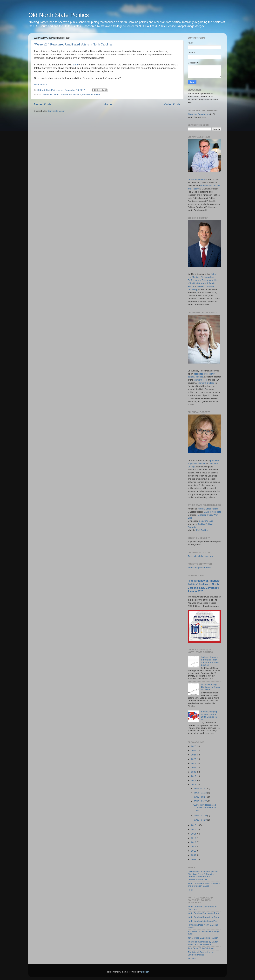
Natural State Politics (208, 509)
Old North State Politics (59, 15)
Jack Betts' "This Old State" (201, 948)
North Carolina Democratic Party (203, 913)
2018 (194, 780)
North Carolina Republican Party (203, 917)
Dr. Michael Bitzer (196, 179)
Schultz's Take (206, 521)
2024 (194, 755)
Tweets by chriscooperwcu (201, 556)
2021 (194, 768)
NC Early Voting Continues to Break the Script (210, 687)
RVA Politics (202, 530)
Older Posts (172, 104)
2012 (194, 842)
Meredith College (206, 383)
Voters (97, 95)
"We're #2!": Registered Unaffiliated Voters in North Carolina (73, 44)
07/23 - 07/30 (200, 816)
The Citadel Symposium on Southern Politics (201, 953)
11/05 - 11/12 (200, 793)
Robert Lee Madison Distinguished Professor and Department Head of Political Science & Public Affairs (203, 280)
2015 (194, 829)
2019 (194, 776)
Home (108, 104)
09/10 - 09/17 (200, 801)
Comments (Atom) (56, 111)
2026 (194, 746)
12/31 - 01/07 (200, 788)
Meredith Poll (200, 380)
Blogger (145, 972)
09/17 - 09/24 (200, 797)
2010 (194, 851)
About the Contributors (199, 114)
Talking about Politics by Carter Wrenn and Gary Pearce (203, 943)
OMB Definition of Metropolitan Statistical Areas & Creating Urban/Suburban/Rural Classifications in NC (203, 875)
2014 (194, 834)
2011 (194, 847)
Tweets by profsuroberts (199, 568)
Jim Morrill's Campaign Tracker (203, 938)
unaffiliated (88, 95)
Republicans (75, 95)
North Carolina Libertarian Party (203, 921)
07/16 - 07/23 (200, 820)
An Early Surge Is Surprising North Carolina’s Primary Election (210, 661)
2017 (194, 785)
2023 (194, 759)
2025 (194, 751)
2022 (194, 763)
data (75, 65)
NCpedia (192, 959)
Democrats (47, 95)
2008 (194, 859)
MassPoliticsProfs (212, 512)
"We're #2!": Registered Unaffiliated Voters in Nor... (205, 807)
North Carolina (61, 95)
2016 (194, 825)
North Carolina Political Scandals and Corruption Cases (204, 885)
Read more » (40, 85)
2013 (194, 838)
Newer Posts (43, 104)
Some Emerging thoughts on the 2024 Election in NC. (209, 716)
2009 (194, 855)
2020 (194, 772)
